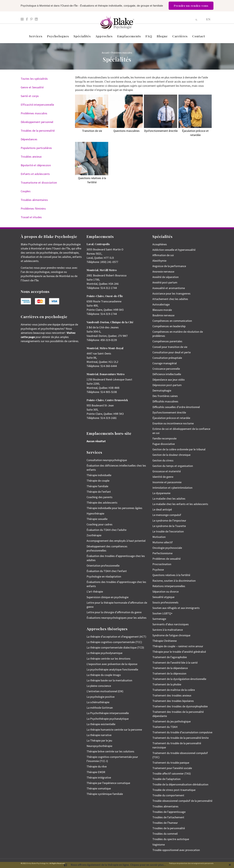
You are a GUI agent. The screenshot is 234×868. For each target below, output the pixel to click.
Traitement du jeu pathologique (172, 721)
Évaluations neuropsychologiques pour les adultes (117, 618)
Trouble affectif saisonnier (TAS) (172, 773)
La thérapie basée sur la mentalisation (109, 680)
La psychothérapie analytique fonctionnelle (112, 669)
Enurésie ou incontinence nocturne (173, 423)
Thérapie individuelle (99, 475)
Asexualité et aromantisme (169, 288)
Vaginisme (159, 845)
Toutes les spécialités (34, 79)
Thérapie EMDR (96, 772)
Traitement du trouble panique (171, 763)
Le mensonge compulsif (167, 515)
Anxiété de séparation (166, 277)
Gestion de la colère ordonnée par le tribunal (179, 449)
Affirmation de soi (163, 255)
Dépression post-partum (167, 385)
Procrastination (162, 564)
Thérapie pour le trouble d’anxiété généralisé (179, 652)
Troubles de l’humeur (165, 823)
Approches (104, 36)
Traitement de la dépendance (170, 668)
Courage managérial (165, 363)
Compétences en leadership (169, 326)
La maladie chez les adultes (169, 499)
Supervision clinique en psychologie (108, 597)
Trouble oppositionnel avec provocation (176, 850)
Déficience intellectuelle (167, 374)
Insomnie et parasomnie (167, 482)
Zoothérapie (94, 535)
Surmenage (159, 619)
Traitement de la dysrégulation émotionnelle (179, 679)
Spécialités (82, 36)
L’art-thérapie (95, 592)
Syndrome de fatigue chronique (171, 635)
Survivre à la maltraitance (168, 630)
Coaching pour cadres (99, 524)
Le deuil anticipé (162, 509)
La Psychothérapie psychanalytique (108, 719)
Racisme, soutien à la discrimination (174, 581)
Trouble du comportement (168, 795)
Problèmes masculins (34, 113)
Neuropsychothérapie (99, 746)
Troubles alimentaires (34, 200)
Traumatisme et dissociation (39, 183)
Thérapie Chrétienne (165, 641)
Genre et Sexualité (32, 87)
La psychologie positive (101, 697)
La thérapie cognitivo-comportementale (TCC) (114, 642)
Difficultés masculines (165, 401)
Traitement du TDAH (165, 727)
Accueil (105, 53)
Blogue (162, 36)
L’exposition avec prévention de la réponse (112, 664)
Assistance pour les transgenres (171, 293)
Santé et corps (30, 96)
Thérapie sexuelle (97, 519)
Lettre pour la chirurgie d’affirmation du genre (114, 612)
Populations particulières (36, 148)
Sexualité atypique (163, 597)
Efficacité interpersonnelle (37, 105)
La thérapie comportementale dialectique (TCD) (115, 647)
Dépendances (29, 139)
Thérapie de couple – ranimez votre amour (178, 646)
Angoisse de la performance (169, 266)
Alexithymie (159, 261)
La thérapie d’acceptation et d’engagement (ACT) (116, 637)
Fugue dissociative (164, 444)
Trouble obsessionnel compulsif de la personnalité (182, 801)
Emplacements (129, 36)
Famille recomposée (164, 438)
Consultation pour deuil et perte (172, 352)
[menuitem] (208, 19)
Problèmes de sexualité (166, 559)
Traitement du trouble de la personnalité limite (181, 738)
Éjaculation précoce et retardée (171, 418)
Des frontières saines (165, 396)
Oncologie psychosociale (167, 548)
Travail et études (31, 217)
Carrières (180, 36)
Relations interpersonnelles (169, 586)
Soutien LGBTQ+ (162, 613)
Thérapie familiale (97, 486)
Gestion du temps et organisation (173, 466)
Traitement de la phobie (167, 684)
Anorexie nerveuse (163, 272)
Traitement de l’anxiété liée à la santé (175, 663)
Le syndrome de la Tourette (169, 526)
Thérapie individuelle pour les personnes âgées (114, 508)
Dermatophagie (162, 390)
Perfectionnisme (162, 553)
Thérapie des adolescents (102, 503)
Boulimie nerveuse (163, 315)
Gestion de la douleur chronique (171, 455)
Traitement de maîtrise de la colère (174, 690)
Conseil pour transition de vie (170, 347)
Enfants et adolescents (35, 174)
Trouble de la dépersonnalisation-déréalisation (180, 784)
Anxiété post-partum (165, 282)
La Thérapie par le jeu (99, 740)
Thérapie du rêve (97, 766)
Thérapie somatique (99, 788)
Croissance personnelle (166, 369)
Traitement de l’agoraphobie (170, 657)
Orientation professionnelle (103, 566)
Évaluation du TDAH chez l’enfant (107, 571)
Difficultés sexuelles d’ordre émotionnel (176, 407)
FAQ (149, 36)
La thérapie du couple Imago (104, 675)
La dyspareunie (161, 493)
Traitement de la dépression (169, 673)
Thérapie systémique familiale (105, 794)
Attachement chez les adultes (170, 299)
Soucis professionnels (165, 602)
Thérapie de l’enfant (99, 492)
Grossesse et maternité (167, 471)
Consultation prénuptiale (167, 358)
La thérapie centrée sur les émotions (108, 659)
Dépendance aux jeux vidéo (169, 380)
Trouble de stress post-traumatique (174, 790)
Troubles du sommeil (165, 834)
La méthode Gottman (100, 708)
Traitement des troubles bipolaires (173, 701)
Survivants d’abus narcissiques (171, 624)
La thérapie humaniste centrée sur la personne (114, 730)
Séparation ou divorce (166, 592)
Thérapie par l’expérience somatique (108, 783)
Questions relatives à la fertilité (171, 575)
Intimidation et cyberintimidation (172, 488)
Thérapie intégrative (99, 777)
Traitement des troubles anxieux (172, 695)
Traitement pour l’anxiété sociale (172, 768)
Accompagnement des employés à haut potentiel (116, 541)
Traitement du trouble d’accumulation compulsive (182, 732)
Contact (199, 36)
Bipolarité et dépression (36, 165)
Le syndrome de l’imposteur (169, 520)
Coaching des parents (99, 497)
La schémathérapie (98, 702)
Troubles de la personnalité (38, 131)
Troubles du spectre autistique (171, 839)
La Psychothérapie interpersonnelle (108, 713)
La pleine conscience (99, 686)
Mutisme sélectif (163, 542)
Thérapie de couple (98, 481)
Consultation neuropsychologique (107, 460)
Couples (26, 191)
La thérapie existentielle (101, 724)
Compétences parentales (167, 341)
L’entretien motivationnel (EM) (105, 691)
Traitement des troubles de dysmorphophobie (180, 706)
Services (36, 36)
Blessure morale (162, 310)
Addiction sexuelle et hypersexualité (174, 250)
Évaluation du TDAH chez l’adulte (106, 530)
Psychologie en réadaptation (104, 576)
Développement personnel (37, 122)
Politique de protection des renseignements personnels (191, 863)
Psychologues (58, 36)
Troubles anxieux (31, 157)
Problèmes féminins (33, 209)
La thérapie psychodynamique (104, 653)
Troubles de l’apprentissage (169, 812)
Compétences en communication (172, 321)
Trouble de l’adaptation (166, 779)
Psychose (158, 570)
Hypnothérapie (95, 513)
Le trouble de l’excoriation (168, 531)
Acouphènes (160, 244)
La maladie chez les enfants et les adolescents (180, 504)
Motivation (159, 537)
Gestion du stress (163, 460)
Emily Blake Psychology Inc (38, 863)
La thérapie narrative (99, 735)
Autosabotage (161, 304)
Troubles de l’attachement (168, 817)
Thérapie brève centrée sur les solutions (110, 751)
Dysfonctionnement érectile (169, 412)
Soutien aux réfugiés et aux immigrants (176, 608)
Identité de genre (163, 477)
